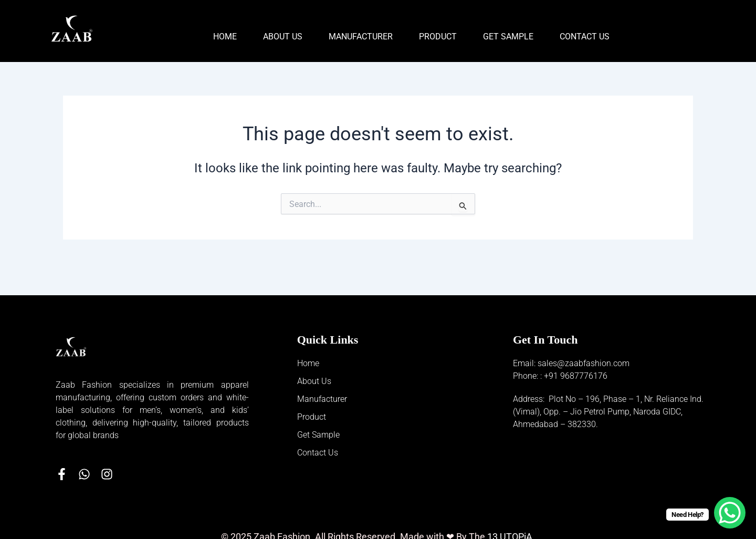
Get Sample (508, 37)
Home (225, 37)
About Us (283, 37)
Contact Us (585, 37)
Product (438, 37)
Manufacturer (361, 37)
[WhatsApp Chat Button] (730, 513)
